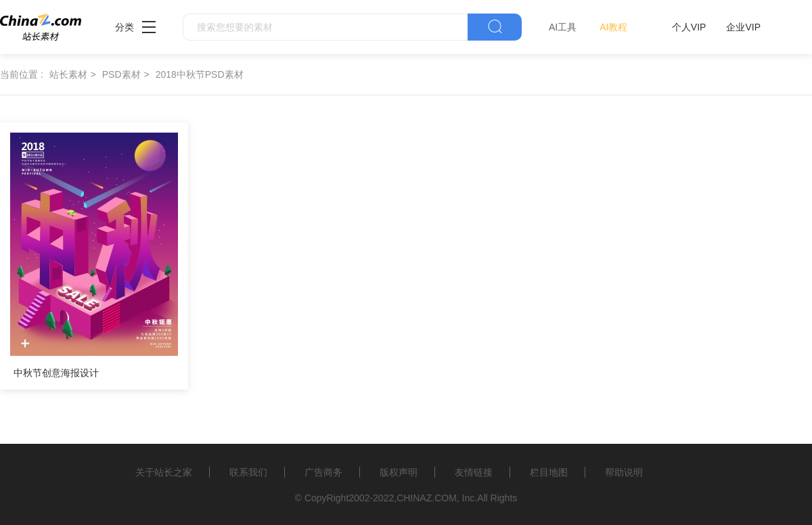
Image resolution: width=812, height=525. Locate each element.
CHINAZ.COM (427, 498)
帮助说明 (624, 472)
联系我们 (248, 472)
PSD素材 (121, 74)
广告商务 (323, 472)
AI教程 (613, 27)
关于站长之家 (164, 472)
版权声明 (399, 472)
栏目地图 (549, 472)
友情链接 (474, 472)
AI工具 (563, 27)
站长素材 (68, 74)
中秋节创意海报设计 (56, 373)
